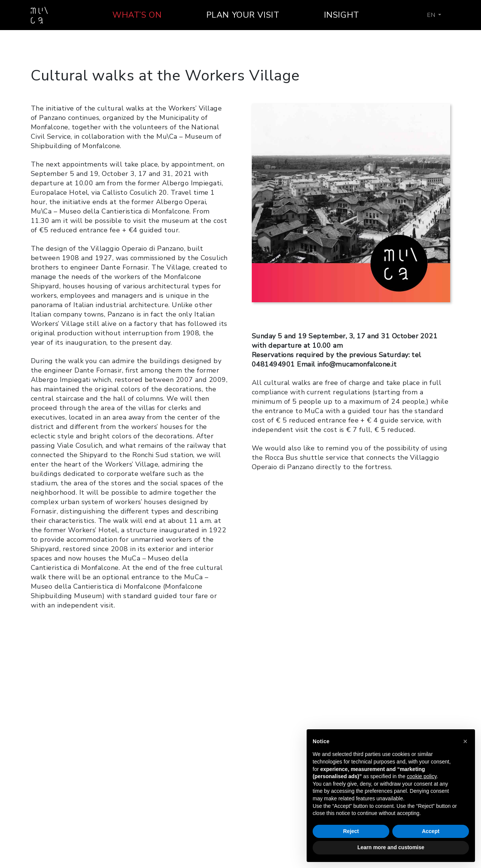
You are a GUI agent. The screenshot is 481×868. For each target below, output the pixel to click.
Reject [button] (351, 831)
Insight (342, 15)
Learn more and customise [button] (391, 847)
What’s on (137, 15)
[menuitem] (434, 15)
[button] (465, 741)
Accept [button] (431, 831)
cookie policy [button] (422, 776)
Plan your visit (243, 15)
